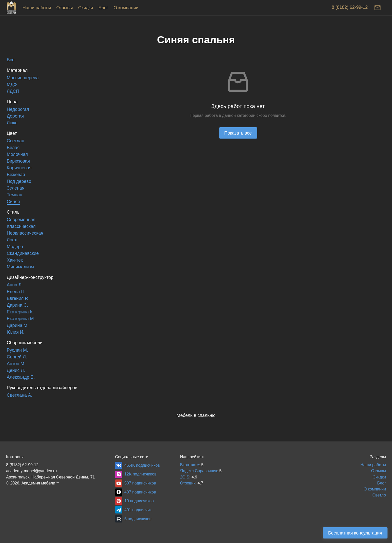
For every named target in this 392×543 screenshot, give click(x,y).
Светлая (15, 141)
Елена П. (16, 292)
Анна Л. (15, 285)
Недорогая (18, 109)
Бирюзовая (18, 161)
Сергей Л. (17, 357)
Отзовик (188, 483)
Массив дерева (23, 78)
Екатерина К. (20, 312)
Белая (13, 148)
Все (11, 60)
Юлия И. (16, 332)
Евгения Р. (17, 298)
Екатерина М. (21, 319)
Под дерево (19, 181)
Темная (14, 195)
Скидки (86, 8)
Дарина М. (18, 325)
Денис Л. (16, 370)
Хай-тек (15, 260)
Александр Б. (21, 377)
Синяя (13, 202)
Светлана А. (19, 395)
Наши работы (37, 8)
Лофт (12, 240)
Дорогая (15, 116)
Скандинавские (23, 253)
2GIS (185, 477)
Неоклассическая (25, 233)
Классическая (21, 226)
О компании (126, 8)
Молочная (17, 154)
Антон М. (16, 364)
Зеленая (16, 188)
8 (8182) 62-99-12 (350, 7)
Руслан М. (17, 350)
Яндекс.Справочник (198, 471)
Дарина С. (17, 305)
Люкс (12, 123)
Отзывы (64, 8)
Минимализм (20, 267)
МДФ (12, 85)
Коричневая (19, 168)
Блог (103, 8)
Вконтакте (189, 465)
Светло (379, 495)
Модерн (15, 247)
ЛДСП (13, 91)
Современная (21, 220)
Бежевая (16, 175)
